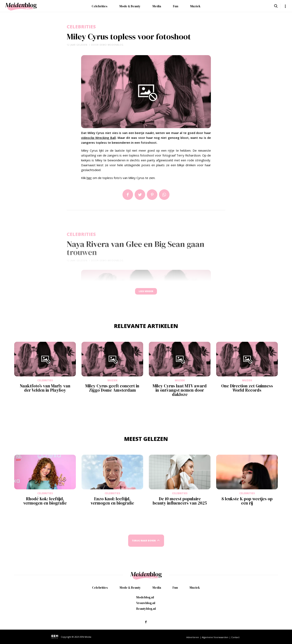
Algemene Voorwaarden (215, 637)
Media (157, 6)
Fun (176, 6)
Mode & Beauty (130, 6)
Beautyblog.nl (146, 609)
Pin (152, 195)
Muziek (195, 6)
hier (89, 178)
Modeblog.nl (145, 597)
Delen (128, 195)
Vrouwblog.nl (146, 603)
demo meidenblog (112, 45)
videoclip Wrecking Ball (98, 138)
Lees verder (146, 293)
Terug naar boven (144, 544)
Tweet (140, 195)
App (164, 195)
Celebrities (100, 6)
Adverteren (193, 637)
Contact (235, 637)
